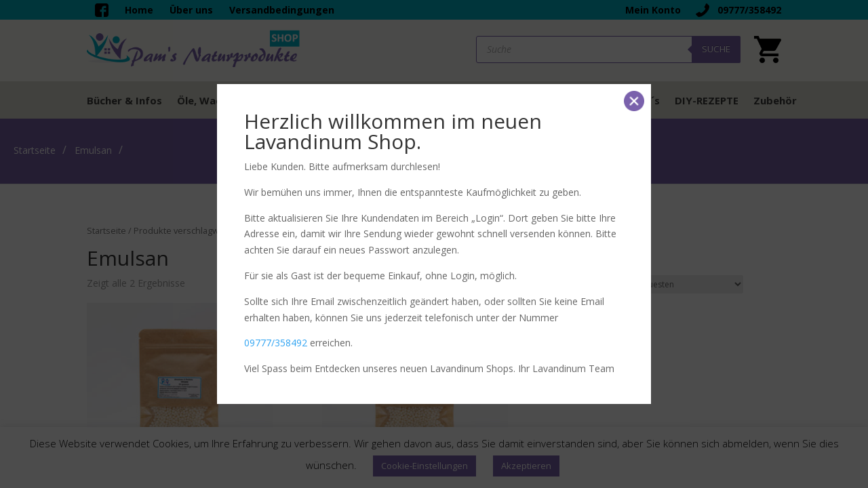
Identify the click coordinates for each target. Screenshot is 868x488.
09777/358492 (276, 343)
